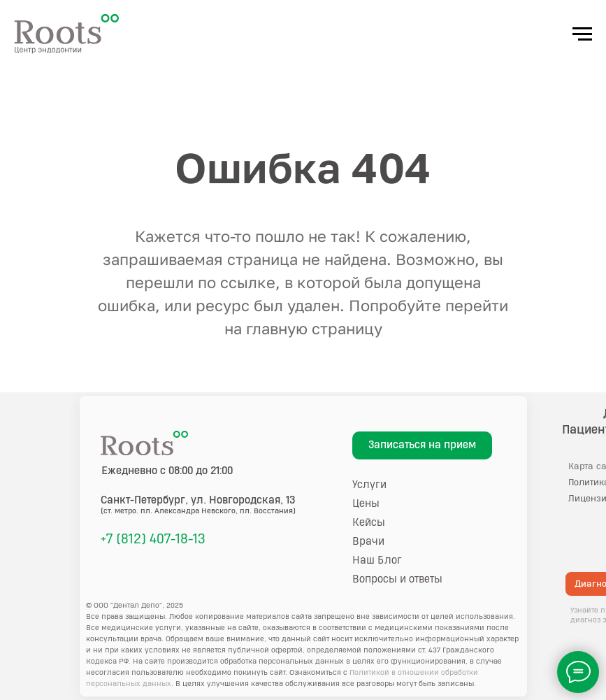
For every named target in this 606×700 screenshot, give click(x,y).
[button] (422, 445)
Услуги (369, 485)
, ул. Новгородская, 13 (198, 500)
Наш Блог (377, 560)
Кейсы (369, 523)
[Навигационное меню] (582, 34)
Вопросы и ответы (397, 579)
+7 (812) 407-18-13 (153, 539)
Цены (366, 504)
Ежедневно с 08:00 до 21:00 (167, 471)
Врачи (368, 542)
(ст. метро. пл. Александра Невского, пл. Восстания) (198, 511)
